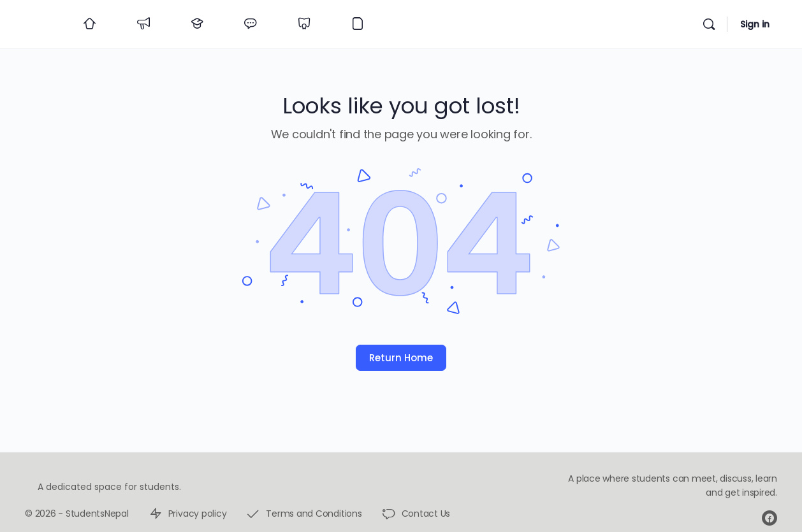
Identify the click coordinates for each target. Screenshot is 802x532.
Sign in (755, 24)
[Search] (709, 24)
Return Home (401, 358)
